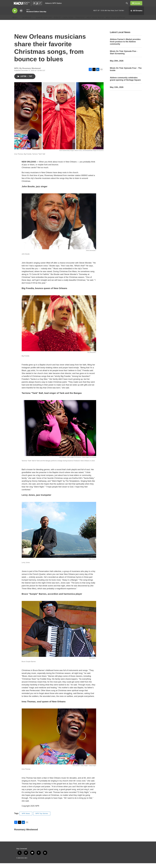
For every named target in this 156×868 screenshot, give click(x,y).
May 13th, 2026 (117, 92)
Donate (139, 6)
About (15, 22)
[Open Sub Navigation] (19, 22)
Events (57, 22)
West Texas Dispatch (115, 22)
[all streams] (136, 15)
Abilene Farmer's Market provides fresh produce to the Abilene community (125, 46)
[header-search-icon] (128, 6)
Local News (68, 22)
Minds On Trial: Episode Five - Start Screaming (124, 57)
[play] (15, 15)
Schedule (27, 22)
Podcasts (80, 22)
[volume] (21, 15)
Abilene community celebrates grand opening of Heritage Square (125, 84)
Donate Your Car (44, 22)
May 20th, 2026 (117, 66)
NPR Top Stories (42, 818)
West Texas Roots (95, 22)
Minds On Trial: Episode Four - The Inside (126, 74)
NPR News (26, 818)
